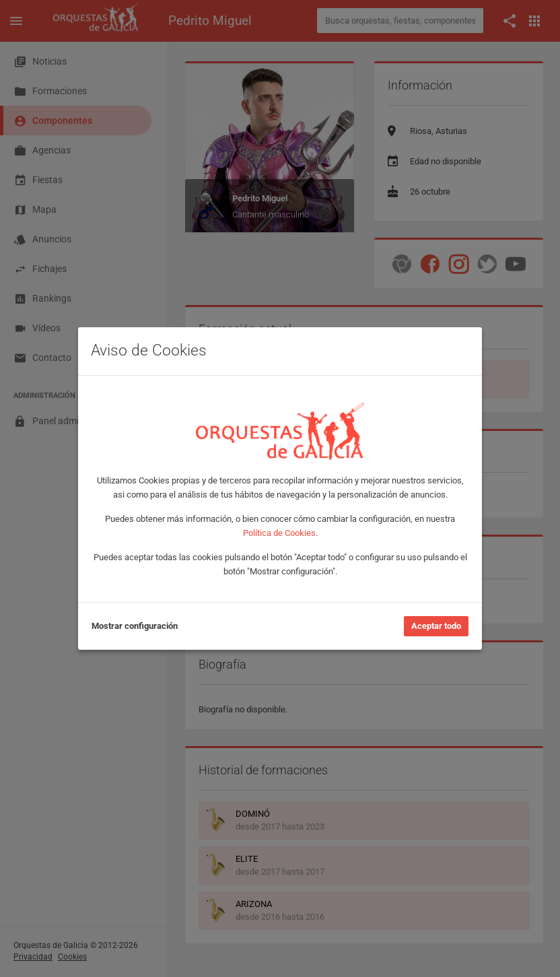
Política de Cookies (279, 533)
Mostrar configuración (135, 626)
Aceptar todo (436, 626)
